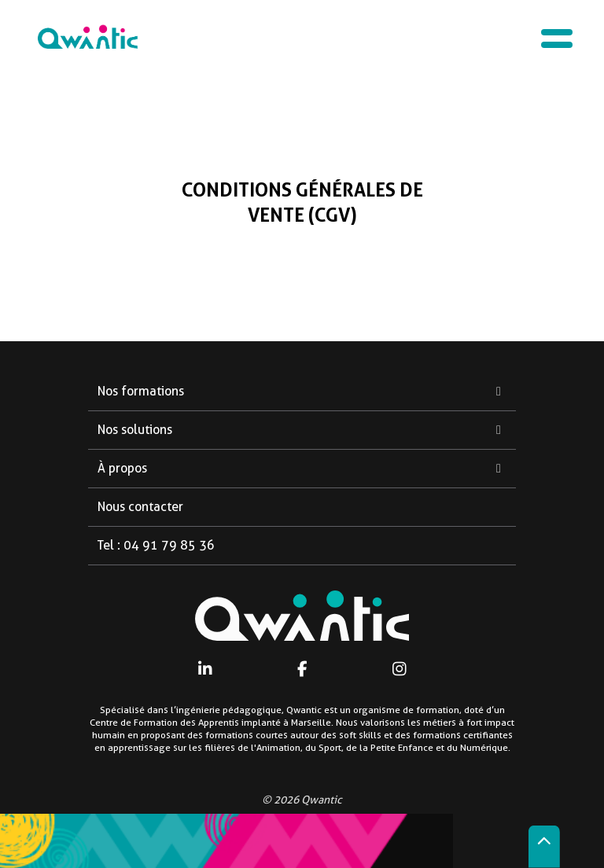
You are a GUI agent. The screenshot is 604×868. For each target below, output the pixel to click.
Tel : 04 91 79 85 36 (156, 545)
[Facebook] (302, 669)
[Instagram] (399, 669)
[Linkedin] (205, 669)
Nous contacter (140, 507)
